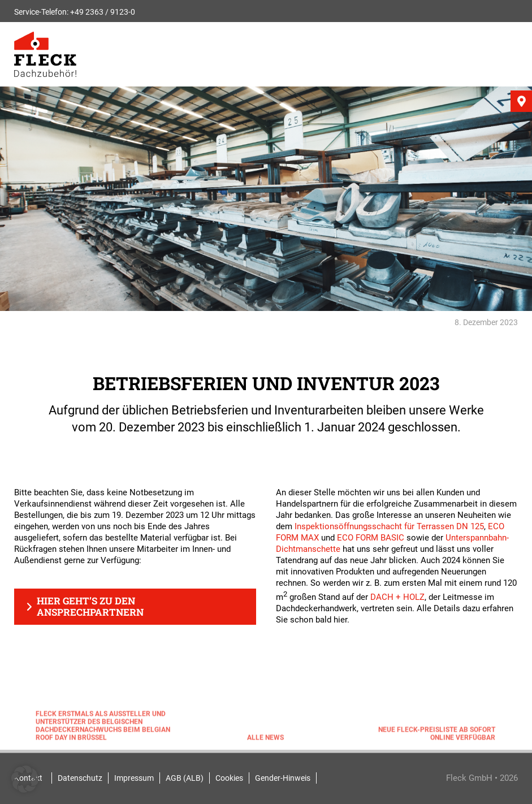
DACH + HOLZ (397, 597)
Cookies (229, 778)
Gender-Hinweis (283, 778)
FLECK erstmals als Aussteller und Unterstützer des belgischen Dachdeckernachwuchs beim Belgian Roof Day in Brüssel (103, 728)
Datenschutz (80, 778)
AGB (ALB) (185, 778)
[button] (25, 779)
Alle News (265, 740)
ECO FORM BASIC (371, 538)
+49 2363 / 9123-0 (103, 12)
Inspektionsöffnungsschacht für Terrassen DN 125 (389, 526)
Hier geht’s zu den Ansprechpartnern (90, 606)
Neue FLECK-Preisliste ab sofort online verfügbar (437, 736)
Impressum (134, 778)
